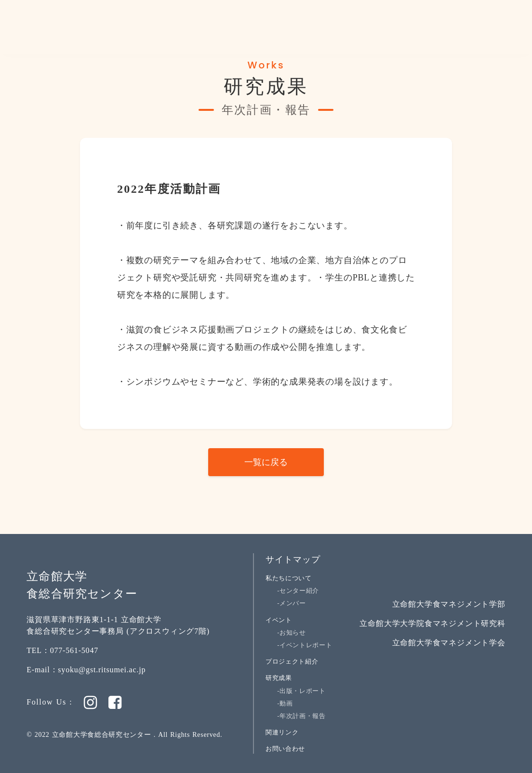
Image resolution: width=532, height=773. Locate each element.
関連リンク (282, 732)
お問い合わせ (285, 749)
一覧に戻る (266, 462)
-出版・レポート (301, 691)
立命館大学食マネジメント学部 (449, 604)
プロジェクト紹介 (292, 661)
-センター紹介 (298, 591)
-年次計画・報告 (301, 716)
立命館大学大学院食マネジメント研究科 (432, 623)
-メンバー (292, 603)
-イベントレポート (305, 645)
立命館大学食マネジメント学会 (449, 643)
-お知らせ (292, 633)
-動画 (285, 703)
